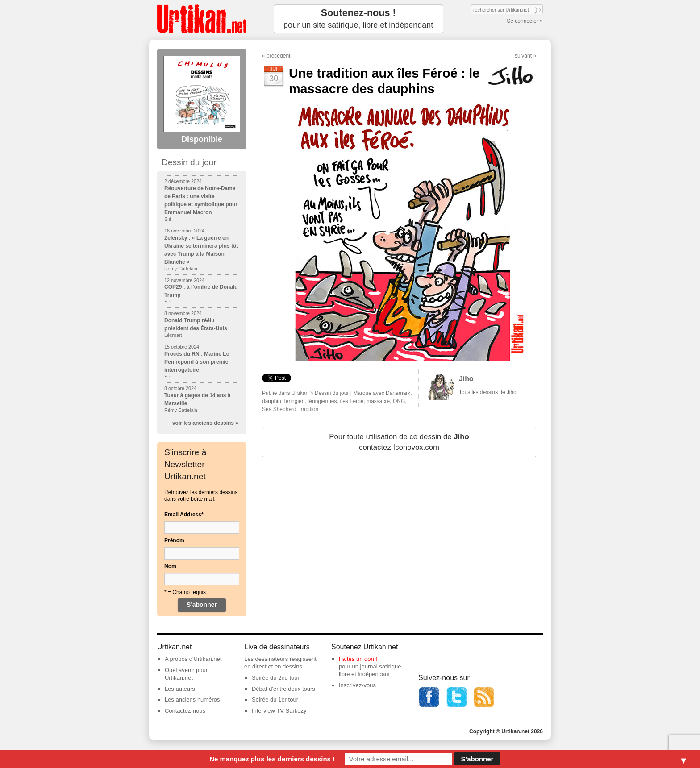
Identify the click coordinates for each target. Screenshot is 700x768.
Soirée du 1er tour (275, 700)
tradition (309, 409)
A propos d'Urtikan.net (193, 659)
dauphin (272, 401)
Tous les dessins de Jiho (488, 392)
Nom (170, 566)
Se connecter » (525, 21)
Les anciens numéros (192, 700)
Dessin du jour (332, 393)
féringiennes (322, 401)
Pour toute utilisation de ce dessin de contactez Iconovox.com (399, 442)
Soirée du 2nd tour (276, 678)
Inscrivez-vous (357, 685)
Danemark (398, 393)
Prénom (174, 540)
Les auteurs (180, 689)
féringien (294, 401)
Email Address (184, 515)
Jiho (466, 379)
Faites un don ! (358, 659)
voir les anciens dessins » (205, 423)
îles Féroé (352, 401)
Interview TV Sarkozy (279, 711)
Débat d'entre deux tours (283, 689)
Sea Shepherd (279, 409)
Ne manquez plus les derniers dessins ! (272, 759)
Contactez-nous (185, 711)
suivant (523, 56)
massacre (378, 401)
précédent (278, 56)
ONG (399, 401)
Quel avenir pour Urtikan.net (186, 674)
